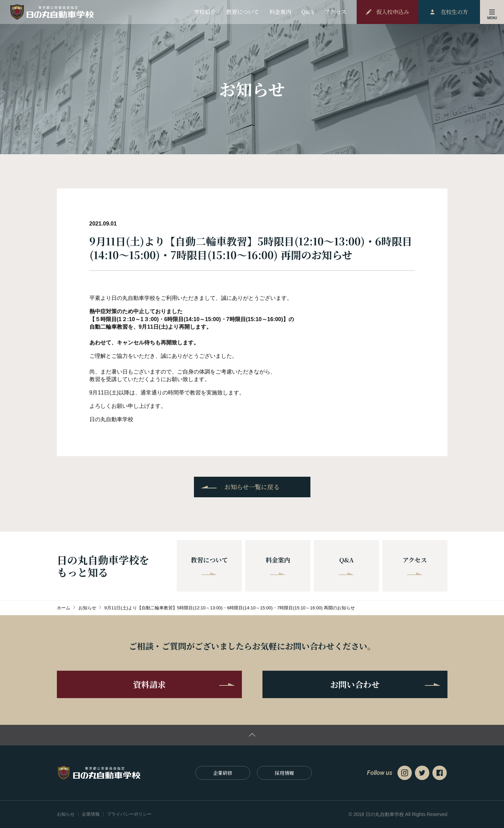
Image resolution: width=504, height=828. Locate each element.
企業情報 (91, 814)
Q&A (346, 565)
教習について (209, 565)
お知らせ (66, 814)
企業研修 (223, 773)
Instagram (405, 773)
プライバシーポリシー (129, 814)
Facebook (440, 773)
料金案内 (278, 565)
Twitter (422, 773)
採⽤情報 (284, 773)
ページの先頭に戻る (252, 735)
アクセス (415, 565)
